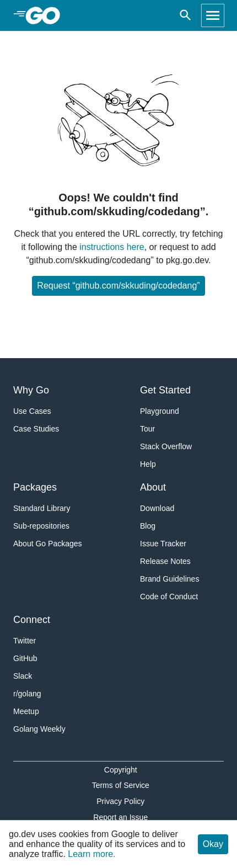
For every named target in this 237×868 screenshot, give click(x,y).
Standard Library (42, 508)
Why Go (31, 390)
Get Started (165, 390)
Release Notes (165, 561)
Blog (148, 526)
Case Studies (36, 429)
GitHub (25, 658)
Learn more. (91, 854)
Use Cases (32, 411)
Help (148, 464)
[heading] (47, 15)
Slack (23, 676)
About (153, 487)
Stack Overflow (166, 446)
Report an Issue (120, 817)
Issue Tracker (163, 544)
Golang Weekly (39, 729)
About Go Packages (48, 544)
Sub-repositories (41, 526)
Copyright (121, 770)
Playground (160, 411)
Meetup (26, 711)
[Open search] (185, 15)
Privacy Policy (120, 801)
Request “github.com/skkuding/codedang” (118, 286)
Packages (35, 487)
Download (157, 508)
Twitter (25, 641)
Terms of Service (121, 785)
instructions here (112, 247)
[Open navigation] (213, 15)
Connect (32, 620)
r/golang (27, 694)
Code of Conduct (169, 597)
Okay (213, 844)
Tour (147, 429)
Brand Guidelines (169, 579)
